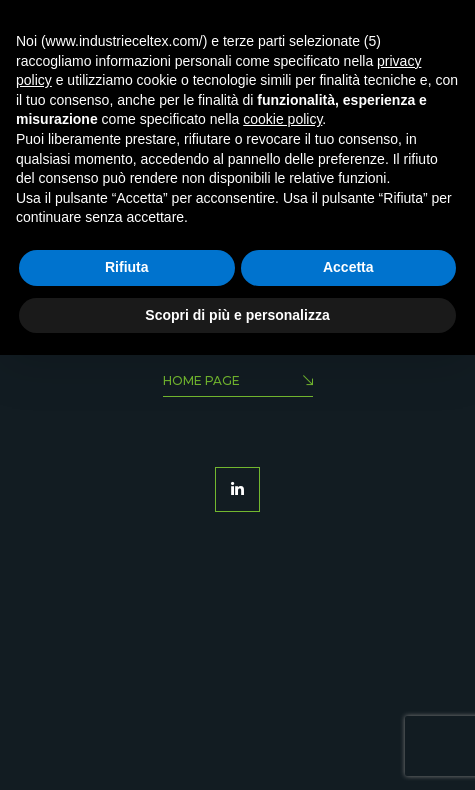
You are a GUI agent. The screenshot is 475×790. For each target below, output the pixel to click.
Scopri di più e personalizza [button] (237, 315)
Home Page (238, 382)
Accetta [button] (348, 267)
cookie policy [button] (282, 119)
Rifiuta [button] (127, 267)
